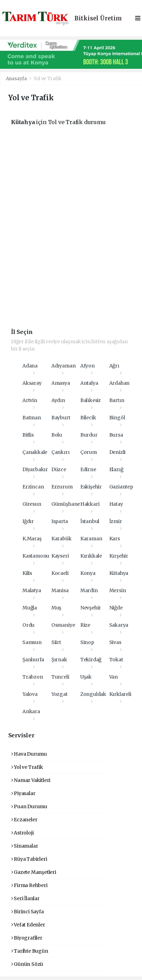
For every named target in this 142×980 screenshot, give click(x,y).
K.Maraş (32, 539)
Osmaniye (63, 625)
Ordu (28, 625)
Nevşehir (91, 608)
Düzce (59, 469)
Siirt (56, 642)
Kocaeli (60, 573)
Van (114, 677)
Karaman (91, 539)
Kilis (27, 573)
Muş (56, 608)
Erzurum (62, 487)
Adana (30, 366)
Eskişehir (91, 487)
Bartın (117, 400)
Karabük (62, 539)
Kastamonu (36, 556)
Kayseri (60, 556)
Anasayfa (17, 79)
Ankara (31, 711)
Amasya (61, 383)
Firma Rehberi (29, 885)
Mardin (89, 590)
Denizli (118, 452)
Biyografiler (27, 938)
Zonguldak (93, 694)
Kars (115, 539)
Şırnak (59, 660)
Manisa (60, 590)
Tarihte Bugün (30, 951)
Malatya (32, 590)
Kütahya (119, 573)
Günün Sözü (27, 964)
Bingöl (117, 418)
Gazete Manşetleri (34, 872)
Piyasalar (23, 793)
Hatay (116, 504)
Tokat (116, 660)
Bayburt (61, 418)
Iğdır (28, 521)
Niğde (116, 608)
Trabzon (33, 677)
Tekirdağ (91, 660)
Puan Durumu (29, 806)
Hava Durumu (29, 754)
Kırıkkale (91, 556)
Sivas (115, 642)
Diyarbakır (35, 469)
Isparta (60, 521)
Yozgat (59, 694)
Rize (85, 625)
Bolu (57, 435)
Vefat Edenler (28, 925)
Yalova (30, 694)
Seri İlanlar (26, 898)
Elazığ (116, 469)
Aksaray (32, 383)
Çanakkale (35, 452)
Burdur (89, 435)
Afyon (88, 366)
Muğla (30, 608)
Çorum (89, 452)
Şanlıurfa (33, 660)
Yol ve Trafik (48, 79)
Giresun (32, 504)
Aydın (58, 400)
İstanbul (90, 521)
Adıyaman (63, 366)
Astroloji (23, 833)
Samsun (32, 642)
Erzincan (33, 487)
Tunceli (60, 677)
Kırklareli (120, 694)
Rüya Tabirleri (29, 859)
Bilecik (88, 418)
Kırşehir (119, 556)
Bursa (116, 435)
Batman (32, 418)
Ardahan (120, 383)
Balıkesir (91, 400)
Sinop (87, 642)
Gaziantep (121, 487)
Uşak (86, 677)
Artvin (30, 400)
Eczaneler (24, 820)
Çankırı (60, 452)
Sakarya (119, 625)
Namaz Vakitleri (31, 780)
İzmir (116, 521)
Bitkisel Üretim (98, 18)
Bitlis (28, 435)
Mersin (118, 590)
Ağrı (114, 366)
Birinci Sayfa (28, 912)
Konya (88, 573)
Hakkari (90, 504)
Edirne (88, 469)
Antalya (89, 383)
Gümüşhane (66, 504)
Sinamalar (25, 846)
